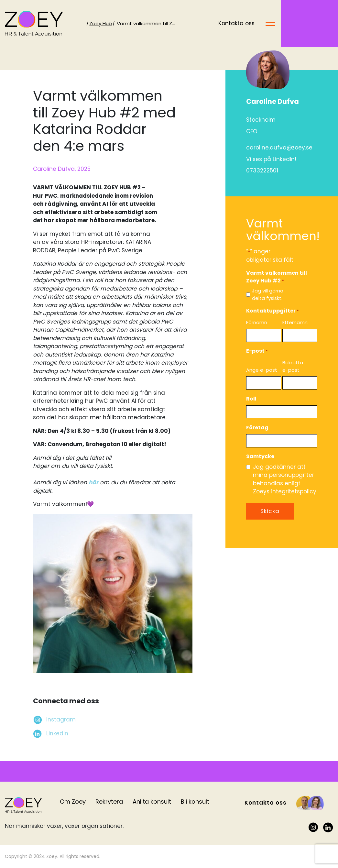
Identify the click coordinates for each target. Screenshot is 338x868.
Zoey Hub (105, 23)
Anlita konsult (152, 802)
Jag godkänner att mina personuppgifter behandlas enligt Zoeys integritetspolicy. (285, 479)
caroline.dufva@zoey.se (279, 148)
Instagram (61, 720)
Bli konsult (195, 802)
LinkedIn (57, 733)
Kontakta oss (293, 23)
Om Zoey (73, 802)
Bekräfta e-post (293, 366)
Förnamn (257, 322)
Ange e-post (262, 370)
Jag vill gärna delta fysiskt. (268, 294)
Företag (257, 428)
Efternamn (295, 322)
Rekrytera (109, 802)
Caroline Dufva (273, 101)
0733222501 (262, 170)
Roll (251, 399)
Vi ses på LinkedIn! (271, 159)
